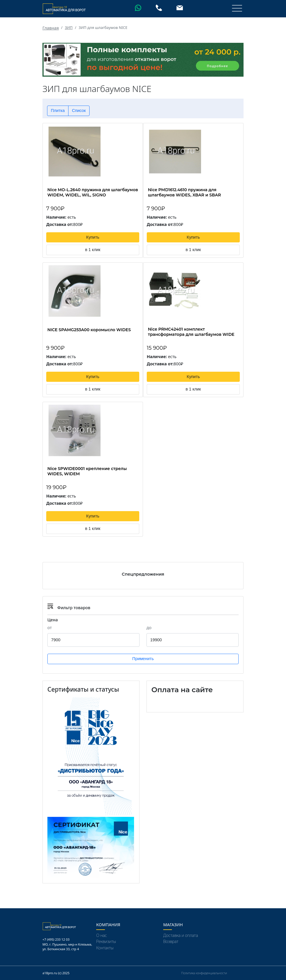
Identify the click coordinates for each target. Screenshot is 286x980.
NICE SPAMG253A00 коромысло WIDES (89, 330)
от (50, 628)
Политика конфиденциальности (204, 973)
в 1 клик (93, 250)
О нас (102, 935)
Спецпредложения (143, 574)
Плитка (58, 110)
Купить (93, 237)
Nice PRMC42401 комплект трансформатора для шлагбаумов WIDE (191, 332)
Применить (143, 659)
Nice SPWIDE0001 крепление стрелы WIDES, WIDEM (87, 471)
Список (79, 110)
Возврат (171, 941)
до (149, 628)
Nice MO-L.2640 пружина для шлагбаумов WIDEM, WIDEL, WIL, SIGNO (93, 192)
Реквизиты (106, 941)
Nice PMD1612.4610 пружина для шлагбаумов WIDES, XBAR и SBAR (184, 192)
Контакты (105, 948)
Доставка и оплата (181, 935)
